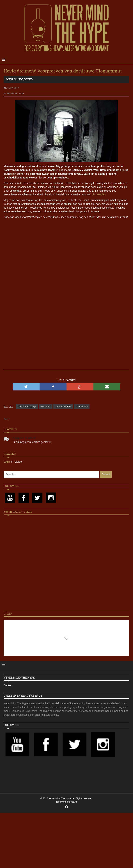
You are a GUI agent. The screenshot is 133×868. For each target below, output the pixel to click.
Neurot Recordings (27, 407)
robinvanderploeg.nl (66, 802)
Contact (8, 685)
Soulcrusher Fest (63, 407)
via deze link (99, 195)
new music (46, 407)
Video (28, 79)
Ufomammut (82, 407)
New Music (15, 79)
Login (7, 462)
